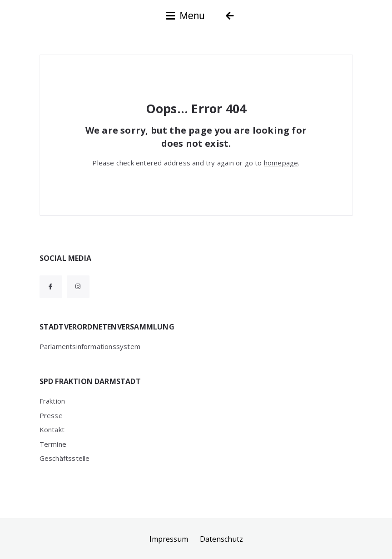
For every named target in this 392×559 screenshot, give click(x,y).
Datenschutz (221, 539)
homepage (281, 163)
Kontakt (52, 429)
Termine (53, 444)
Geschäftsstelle (65, 458)
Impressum (169, 539)
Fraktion (52, 401)
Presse (51, 415)
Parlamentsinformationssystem (90, 346)
